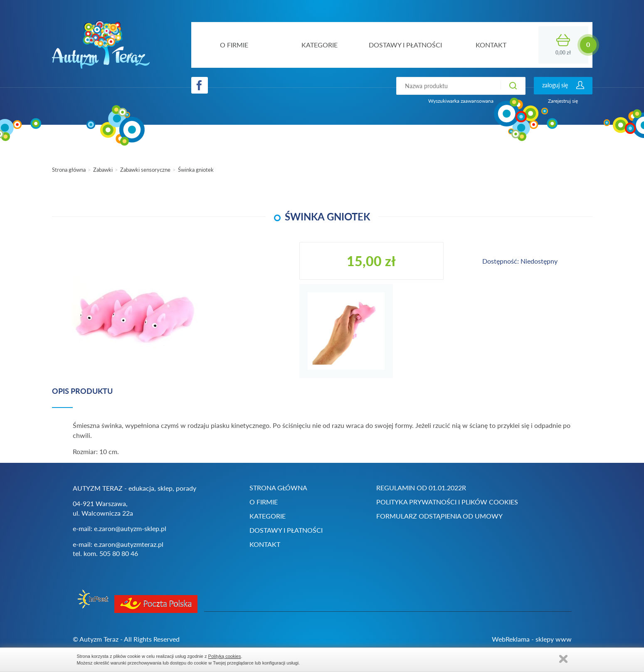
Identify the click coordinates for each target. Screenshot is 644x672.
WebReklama (511, 639)
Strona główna (69, 170)
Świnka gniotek (196, 170)
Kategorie (268, 516)
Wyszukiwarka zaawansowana (461, 101)
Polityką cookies (225, 656)
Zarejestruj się (563, 101)
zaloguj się (555, 85)
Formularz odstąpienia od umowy (439, 516)
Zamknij (563, 659)
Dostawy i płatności (286, 530)
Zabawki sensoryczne (145, 170)
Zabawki (103, 170)
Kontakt (265, 544)
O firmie (264, 502)
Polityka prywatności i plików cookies (447, 502)
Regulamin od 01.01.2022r (421, 488)
